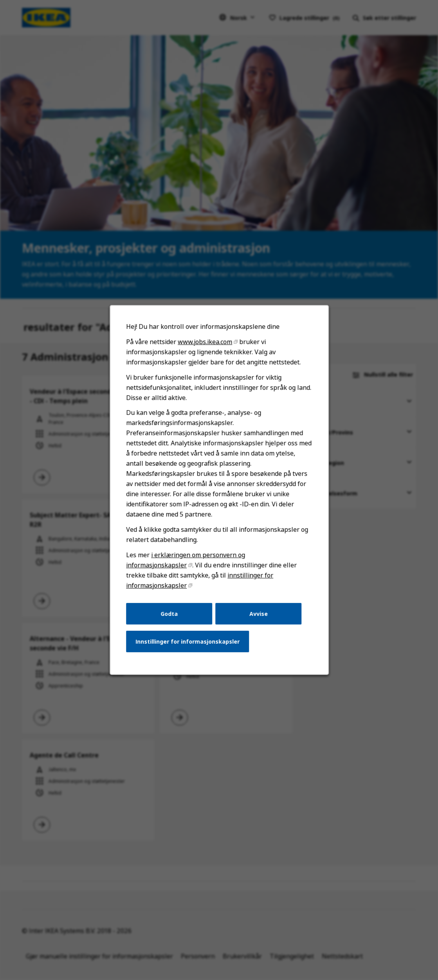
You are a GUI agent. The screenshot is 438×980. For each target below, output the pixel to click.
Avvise (258, 618)
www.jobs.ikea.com (205, 352)
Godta (170, 618)
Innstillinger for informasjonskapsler (188, 646)
